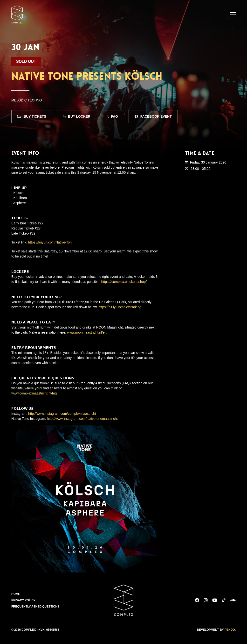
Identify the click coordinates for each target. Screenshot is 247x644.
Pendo (230, 630)
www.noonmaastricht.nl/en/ (87, 332)
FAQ (112, 116)
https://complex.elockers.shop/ (124, 282)
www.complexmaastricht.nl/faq (34, 393)
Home (16, 594)
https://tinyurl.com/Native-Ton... (51, 242)
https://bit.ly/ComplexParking (120, 307)
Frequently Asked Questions (35, 607)
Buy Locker (76, 116)
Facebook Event (153, 116)
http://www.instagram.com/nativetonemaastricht (82, 419)
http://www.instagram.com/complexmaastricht (62, 414)
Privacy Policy (23, 600)
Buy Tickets (32, 116)
